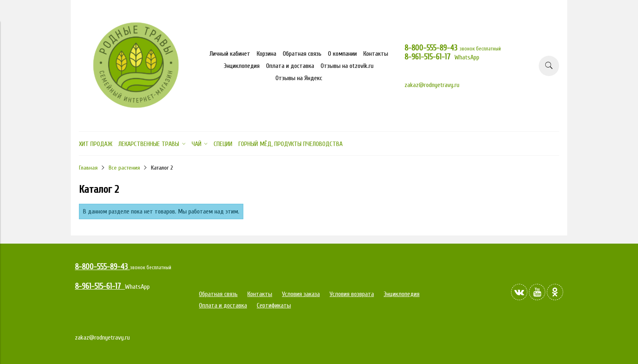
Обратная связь (302, 54)
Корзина (267, 54)
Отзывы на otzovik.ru (347, 66)
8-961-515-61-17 (429, 57)
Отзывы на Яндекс (299, 78)
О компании (342, 54)
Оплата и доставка (290, 66)
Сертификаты (274, 305)
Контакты (376, 54)
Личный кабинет (230, 54)
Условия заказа (301, 294)
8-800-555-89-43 (432, 48)
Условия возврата (352, 294)
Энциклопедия (242, 66)
